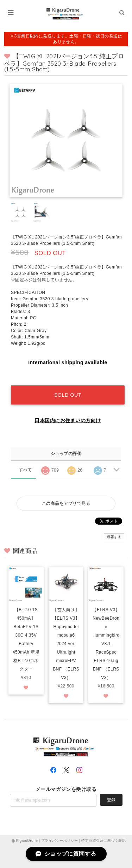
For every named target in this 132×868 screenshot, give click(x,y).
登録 (111, 800)
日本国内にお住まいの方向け (68, 420)
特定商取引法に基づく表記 (103, 841)
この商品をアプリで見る (66, 503)
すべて (25, 470)
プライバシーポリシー (60, 841)
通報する (114, 537)
